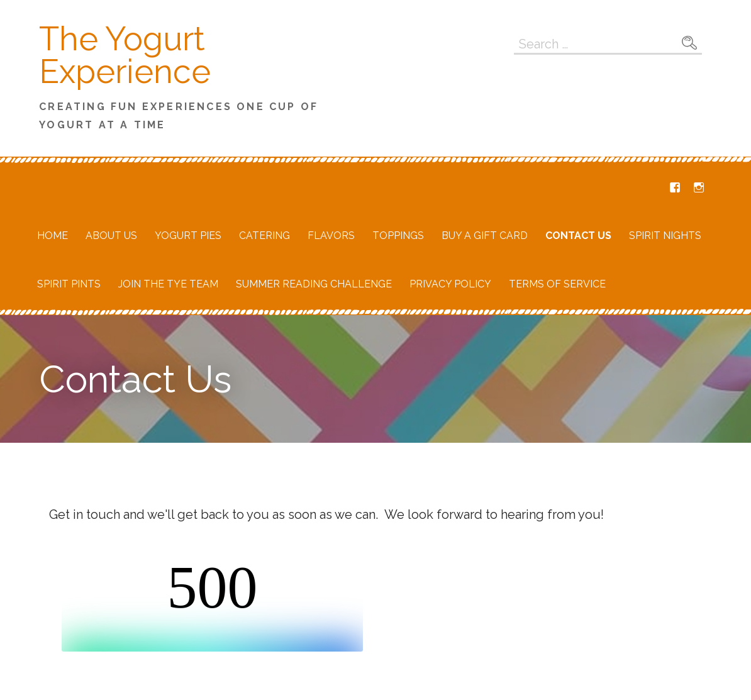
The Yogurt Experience (125, 55)
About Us (111, 236)
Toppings (398, 236)
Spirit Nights (665, 236)
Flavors (331, 236)
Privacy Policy (450, 284)
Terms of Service (557, 284)
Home (53, 236)
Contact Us (578, 236)
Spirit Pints (69, 284)
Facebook (675, 187)
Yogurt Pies (188, 236)
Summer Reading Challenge (314, 284)
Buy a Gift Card (485, 236)
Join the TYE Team (168, 284)
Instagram (699, 187)
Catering (264, 236)
